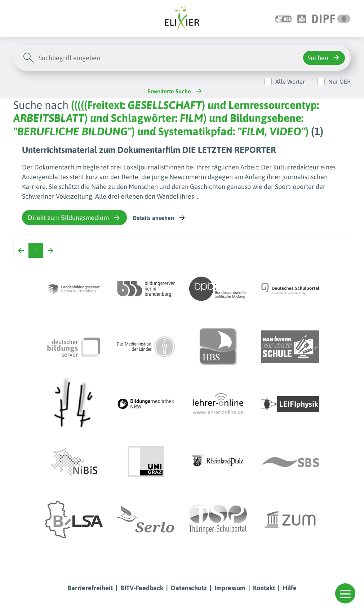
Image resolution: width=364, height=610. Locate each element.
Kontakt (264, 588)
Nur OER (339, 81)
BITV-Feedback (142, 588)
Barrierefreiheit (90, 588)
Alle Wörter (290, 81)
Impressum (230, 588)
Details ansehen (159, 218)
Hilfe (290, 588)
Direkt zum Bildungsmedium (74, 218)
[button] (345, 593)
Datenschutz (189, 588)
